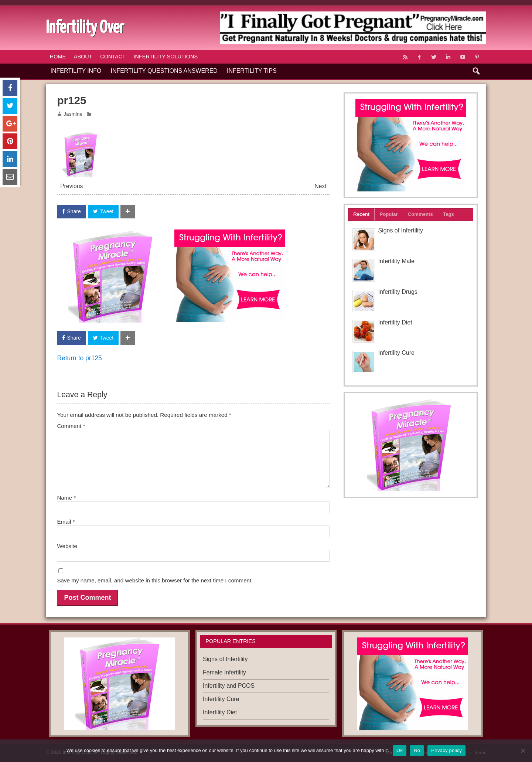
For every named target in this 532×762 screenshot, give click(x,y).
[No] (523, 751)
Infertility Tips (252, 71)
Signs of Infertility (400, 230)
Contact (113, 57)
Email (66, 522)
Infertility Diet (395, 322)
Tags (449, 214)
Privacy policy (446, 750)
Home (58, 57)
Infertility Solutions (166, 57)
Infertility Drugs (398, 292)
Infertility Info (76, 71)
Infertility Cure (396, 353)
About (83, 57)
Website (67, 546)
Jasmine (73, 114)
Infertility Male (396, 261)
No (417, 750)
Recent (361, 214)
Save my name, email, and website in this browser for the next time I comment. (155, 580)
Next (320, 186)
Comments (420, 214)
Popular (388, 214)
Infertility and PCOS (229, 686)
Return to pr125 (79, 358)
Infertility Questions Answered (164, 71)
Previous (71, 186)
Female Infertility (224, 672)
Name (66, 498)
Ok (400, 750)
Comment (71, 426)
